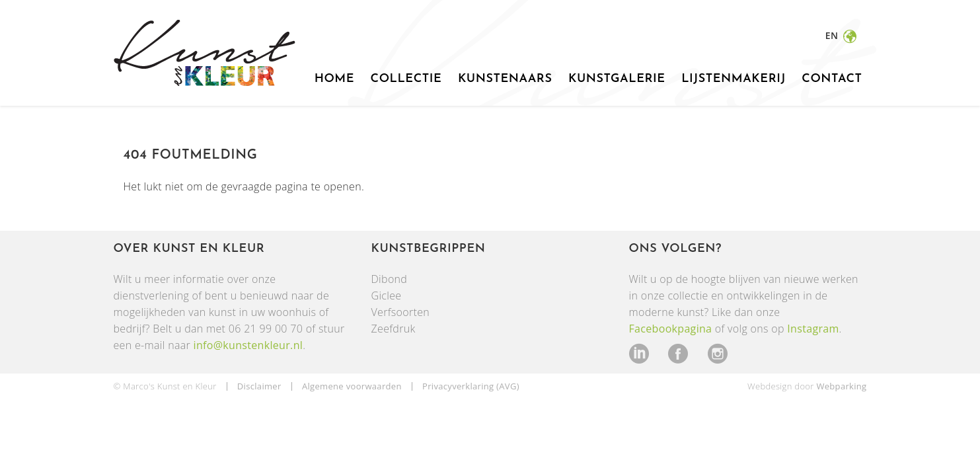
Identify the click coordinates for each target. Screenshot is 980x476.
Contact (832, 79)
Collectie (406, 79)
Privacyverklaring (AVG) (471, 386)
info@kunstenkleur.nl (248, 345)
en (833, 35)
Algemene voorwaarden (352, 386)
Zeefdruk (394, 329)
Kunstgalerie (617, 79)
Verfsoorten (401, 312)
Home (334, 79)
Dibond (390, 279)
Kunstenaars (505, 79)
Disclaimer (259, 386)
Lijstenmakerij (734, 79)
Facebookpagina (671, 329)
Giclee (387, 296)
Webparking (841, 386)
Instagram (813, 329)
